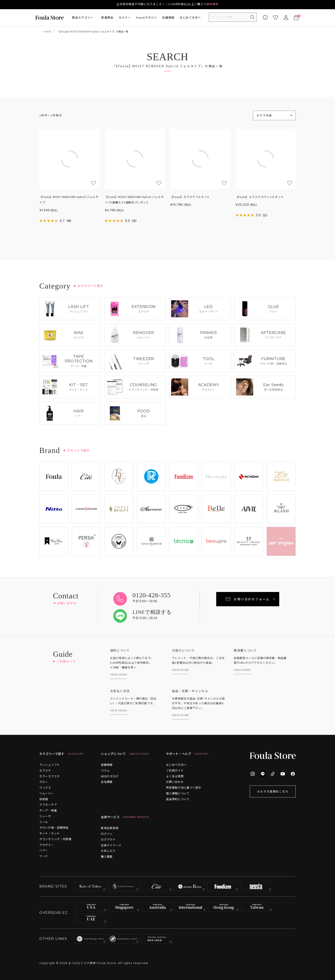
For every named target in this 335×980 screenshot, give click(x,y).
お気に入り (108, 851)
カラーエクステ (50, 776)
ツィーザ (45, 816)
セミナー (125, 17)
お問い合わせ (175, 782)
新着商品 (107, 17)
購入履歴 (107, 856)
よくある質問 (175, 776)
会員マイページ (111, 845)
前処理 (44, 799)
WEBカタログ (110, 776)
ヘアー (44, 850)
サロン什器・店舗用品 (54, 827)
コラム (105, 770)
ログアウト (108, 839)
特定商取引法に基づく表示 (184, 787)
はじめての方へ (190, 17)
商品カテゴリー (83, 17)
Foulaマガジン (147, 17)
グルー (44, 782)
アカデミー (47, 845)
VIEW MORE (119, 675)
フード (44, 856)
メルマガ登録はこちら (273, 791)
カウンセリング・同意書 (55, 839)
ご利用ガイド (175, 770)
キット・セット (50, 833)
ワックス (45, 787)
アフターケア (48, 805)
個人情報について (178, 793)
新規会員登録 (110, 828)
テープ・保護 (48, 810)
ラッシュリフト (50, 765)
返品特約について (178, 799)
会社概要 (107, 782)
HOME (47, 32)
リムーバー (47, 793)
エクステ (45, 770)
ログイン (107, 834)
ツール (44, 822)
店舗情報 (168, 17)
